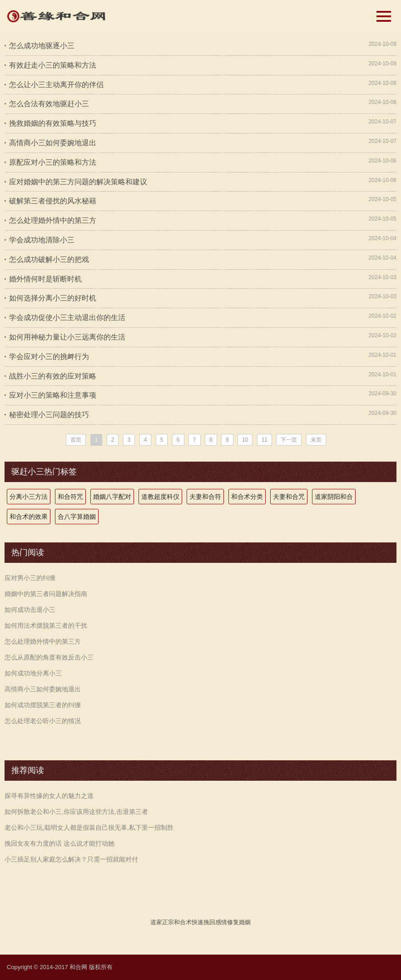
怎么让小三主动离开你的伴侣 (56, 85)
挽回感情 (215, 922)
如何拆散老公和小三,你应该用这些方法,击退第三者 (76, 812)
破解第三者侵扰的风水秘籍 (53, 201)
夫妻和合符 (205, 497)
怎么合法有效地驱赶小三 (49, 104)
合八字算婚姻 (77, 517)
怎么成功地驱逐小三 (42, 46)
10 (245, 440)
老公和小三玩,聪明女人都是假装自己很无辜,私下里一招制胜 (89, 827)
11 (265, 440)
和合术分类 (247, 497)
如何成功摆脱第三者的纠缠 (43, 705)
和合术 (183, 922)
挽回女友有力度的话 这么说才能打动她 (59, 843)
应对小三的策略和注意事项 (53, 395)
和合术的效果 (29, 517)
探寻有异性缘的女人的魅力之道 (49, 796)
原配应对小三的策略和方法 (53, 162)
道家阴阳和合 (334, 497)
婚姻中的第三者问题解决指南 (46, 594)
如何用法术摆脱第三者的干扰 (46, 625)
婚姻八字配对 (112, 497)
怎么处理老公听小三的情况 (43, 721)
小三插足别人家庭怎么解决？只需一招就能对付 (71, 859)
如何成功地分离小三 (33, 673)
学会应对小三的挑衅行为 (49, 357)
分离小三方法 (29, 497)
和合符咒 (70, 497)
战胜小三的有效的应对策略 (53, 376)
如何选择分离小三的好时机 (53, 298)
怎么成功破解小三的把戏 (49, 259)
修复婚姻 (239, 922)
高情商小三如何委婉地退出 (53, 143)
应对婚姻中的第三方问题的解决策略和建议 (78, 182)
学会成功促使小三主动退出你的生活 (67, 318)
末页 (316, 440)
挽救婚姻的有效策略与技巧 (53, 123)
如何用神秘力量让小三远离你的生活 (67, 337)
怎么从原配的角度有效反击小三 (49, 657)
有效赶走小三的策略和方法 (53, 65)
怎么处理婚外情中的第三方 (53, 220)
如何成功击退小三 (30, 610)
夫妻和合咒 (289, 497)
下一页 (289, 440)
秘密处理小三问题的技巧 (49, 415)
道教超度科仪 (160, 497)
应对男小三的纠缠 (30, 578)
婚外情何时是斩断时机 (45, 279)
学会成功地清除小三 (42, 240)
